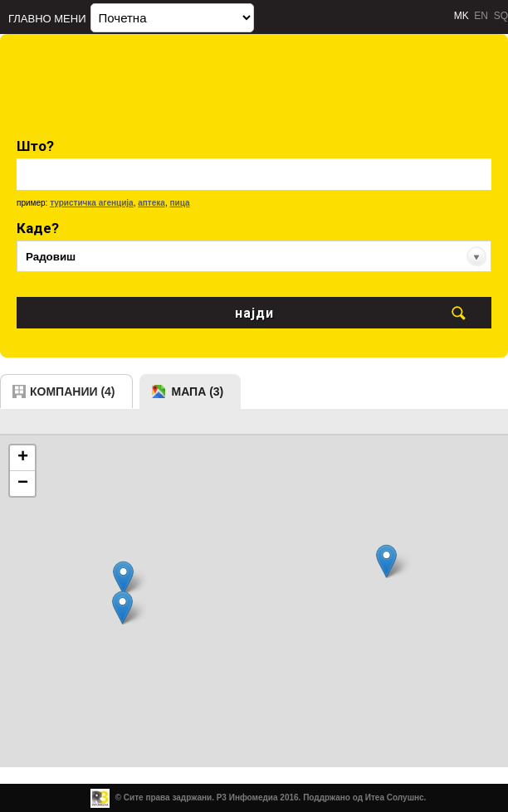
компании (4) (73, 391)
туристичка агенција (92, 203)
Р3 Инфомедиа (247, 797)
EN (481, 16)
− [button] (23, 484)
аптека (151, 203)
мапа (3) (198, 391)
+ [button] (23, 458)
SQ (501, 16)
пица (179, 203)
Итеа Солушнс (395, 797)
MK (462, 16)
